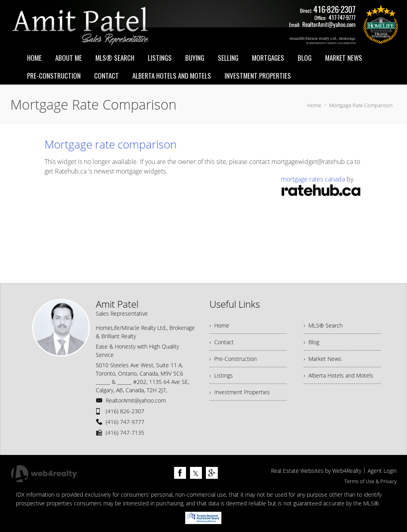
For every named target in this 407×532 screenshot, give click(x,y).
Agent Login (382, 471)
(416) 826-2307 (125, 411)
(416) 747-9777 (125, 422)
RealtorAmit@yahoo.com (136, 400)
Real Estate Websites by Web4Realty (316, 471)
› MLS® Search (323, 325)
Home (314, 105)
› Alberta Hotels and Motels (338, 375)
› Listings (221, 375)
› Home (219, 325)
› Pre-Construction (233, 359)
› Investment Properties (240, 392)
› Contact (222, 342)
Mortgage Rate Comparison (361, 105)
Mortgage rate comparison (111, 144)
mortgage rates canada (313, 179)
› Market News (323, 359)
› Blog (311, 342)
